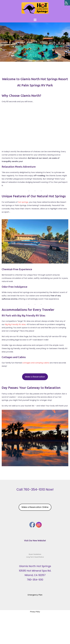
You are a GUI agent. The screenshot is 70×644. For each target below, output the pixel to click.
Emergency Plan (35, 595)
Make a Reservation (35, 377)
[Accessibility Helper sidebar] (67, 3)
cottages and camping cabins (36, 363)
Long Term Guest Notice (35, 557)
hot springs (23, 202)
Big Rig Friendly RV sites (15, 324)
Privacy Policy (35, 612)
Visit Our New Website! (35, 540)
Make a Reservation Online (35, 507)
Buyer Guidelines (35, 554)
